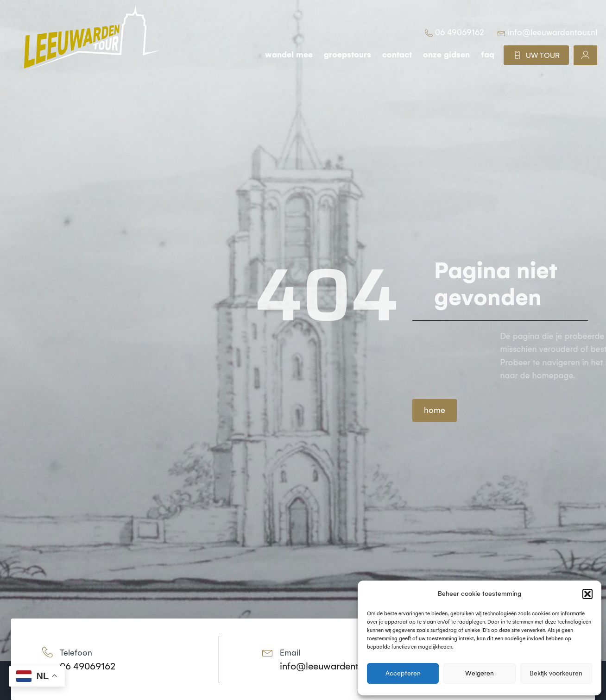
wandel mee (289, 55)
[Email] (268, 652)
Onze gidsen (446, 55)
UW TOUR (543, 55)
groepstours (347, 55)
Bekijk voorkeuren (556, 673)
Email (290, 653)
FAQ (488, 55)
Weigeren (480, 673)
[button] (587, 594)
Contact (397, 55)
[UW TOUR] (517, 55)
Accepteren (403, 673)
